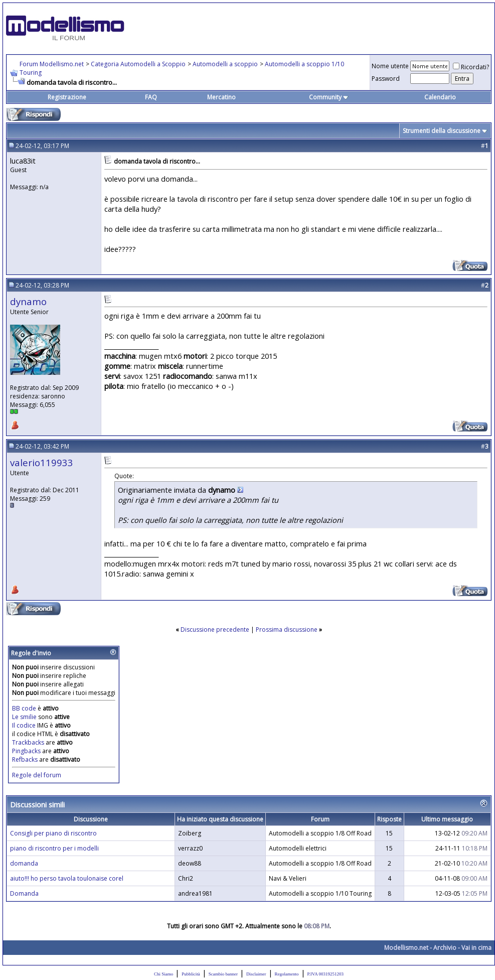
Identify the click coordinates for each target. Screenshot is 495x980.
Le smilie (24, 717)
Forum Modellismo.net (52, 64)
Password (386, 79)
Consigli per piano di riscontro (53, 833)
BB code (24, 708)
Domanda (24, 893)
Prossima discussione (287, 629)
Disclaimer (256, 974)
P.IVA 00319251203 (325, 974)
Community (329, 97)
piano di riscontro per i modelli (54, 848)
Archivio (445, 948)
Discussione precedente (215, 629)
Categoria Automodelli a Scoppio (138, 64)
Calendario (440, 97)
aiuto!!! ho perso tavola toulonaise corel (67, 878)
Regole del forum (37, 775)
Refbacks (25, 759)
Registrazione (67, 97)
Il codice (25, 725)
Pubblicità (191, 974)
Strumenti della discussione (442, 131)
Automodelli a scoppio (225, 64)
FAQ (151, 97)
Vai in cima (476, 948)
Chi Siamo (163, 974)
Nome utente (390, 66)
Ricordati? (471, 67)
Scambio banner (223, 974)
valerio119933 (42, 462)
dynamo (28, 301)
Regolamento (287, 974)
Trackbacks (28, 742)
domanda (24, 863)
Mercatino (221, 97)
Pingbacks (26, 751)
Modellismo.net (406, 948)
